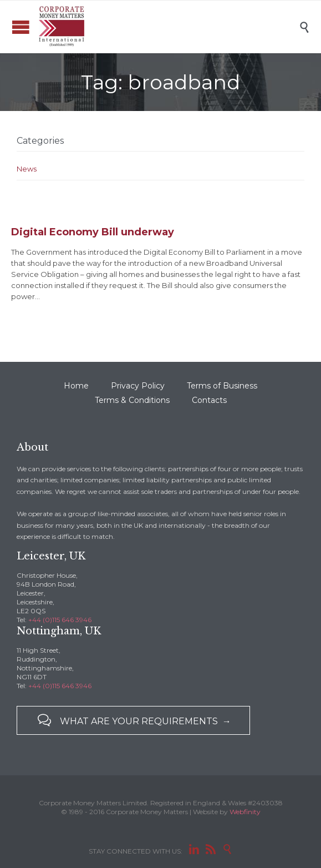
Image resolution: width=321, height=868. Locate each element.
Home (76, 386)
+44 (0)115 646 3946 (60, 620)
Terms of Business (222, 386)
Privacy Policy (138, 386)
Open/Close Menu (21, 27)
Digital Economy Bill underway (93, 232)
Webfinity (245, 812)
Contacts (209, 400)
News (27, 169)
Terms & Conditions (132, 400)
